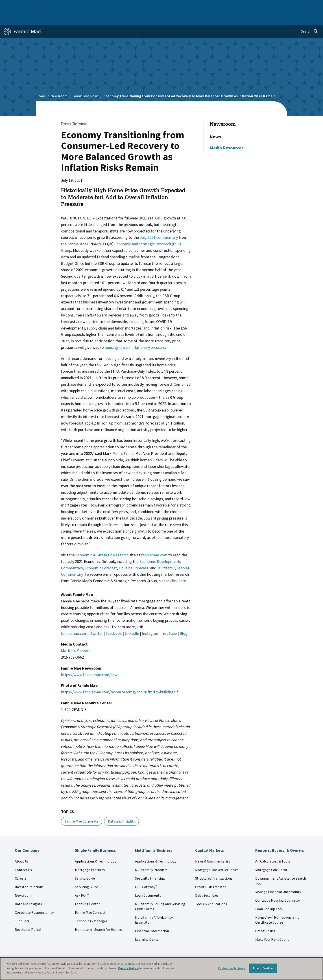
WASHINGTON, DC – (78, 204)
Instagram (151, 619)
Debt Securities (207, 881)
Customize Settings (231, 968)
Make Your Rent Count (272, 925)
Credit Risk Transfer (210, 872)
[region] (161, 969)
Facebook (114, 619)
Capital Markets (111, 5)
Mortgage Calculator (271, 855)
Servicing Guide (86, 872)
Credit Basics (265, 916)
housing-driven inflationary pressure (135, 333)
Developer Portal (28, 915)
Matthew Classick (76, 636)
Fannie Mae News (85, 82)
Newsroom (59, 82)
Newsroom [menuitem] (269, 5)
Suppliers (22, 907)
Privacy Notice (129, 968)
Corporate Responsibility (34, 898)
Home (11, 5)
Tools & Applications (211, 889)
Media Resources (227, 133)
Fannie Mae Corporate (82, 807)
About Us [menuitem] (216, 5)
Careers (21, 864)
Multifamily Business (78, 5)
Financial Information (152, 916)
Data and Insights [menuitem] (241, 5)
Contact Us (23, 855)
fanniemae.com (154, 541)
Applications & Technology (96, 847)
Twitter (96, 619)
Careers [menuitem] (288, 5)
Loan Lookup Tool (269, 894)
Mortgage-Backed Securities (217, 855)
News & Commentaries (213, 847)
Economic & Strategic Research (102, 541)
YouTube (170, 619)
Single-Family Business (39, 5)
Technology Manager (91, 907)
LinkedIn (132, 619)
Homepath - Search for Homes (98, 915)
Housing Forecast (133, 554)
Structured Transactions (214, 864)
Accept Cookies (263, 968)
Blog (184, 619)
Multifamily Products (151, 855)
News (215, 122)
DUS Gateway (146, 872)
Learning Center (87, 889)
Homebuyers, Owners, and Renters (155, 5)
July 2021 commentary (159, 223)
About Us (22, 847)
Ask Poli (82, 881)
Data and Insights (121, 807)
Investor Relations (29, 872)
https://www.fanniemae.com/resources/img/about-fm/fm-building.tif (120, 678)
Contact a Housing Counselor (278, 886)
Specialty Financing (150, 864)
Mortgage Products (90, 855)
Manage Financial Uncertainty (278, 877)
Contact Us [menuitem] (308, 5)
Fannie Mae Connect (90, 898)
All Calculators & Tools (273, 847)
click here (178, 566)
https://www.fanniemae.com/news (90, 660)
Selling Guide (85, 864)
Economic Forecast (101, 554)
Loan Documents (148, 881)
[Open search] (310, 17)
